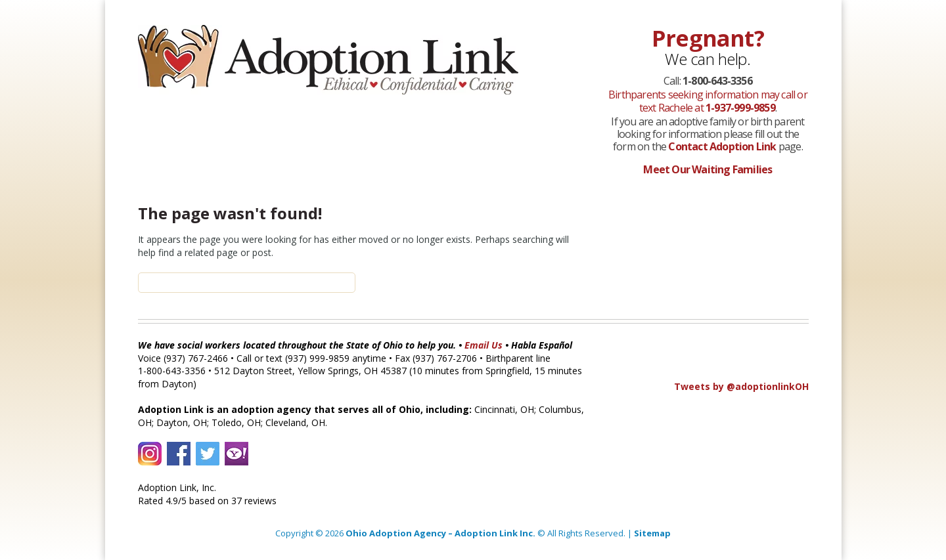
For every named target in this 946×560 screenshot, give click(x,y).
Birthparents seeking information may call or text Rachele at (708, 101)
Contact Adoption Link (723, 146)
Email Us (484, 345)
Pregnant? (708, 38)
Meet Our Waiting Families (708, 169)
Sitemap (652, 533)
